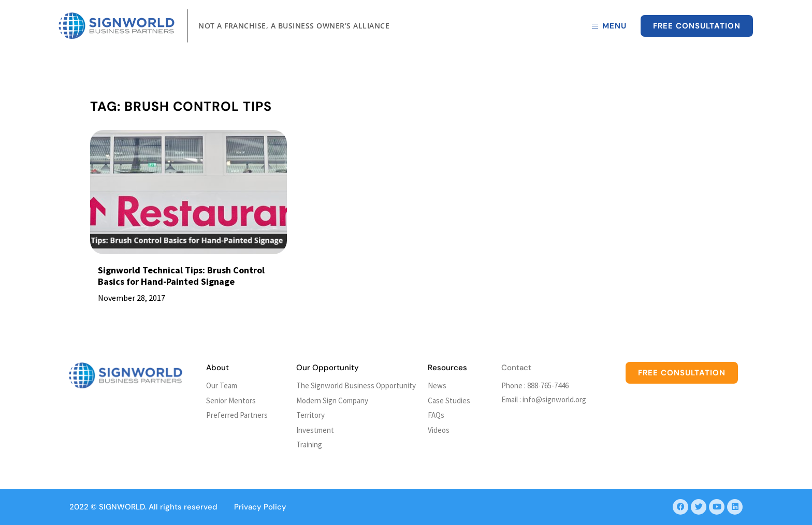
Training (309, 444)
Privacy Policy (260, 507)
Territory (310, 415)
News (437, 385)
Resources (447, 368)
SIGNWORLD (122, 507)
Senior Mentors (231, 400)
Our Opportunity (328, 368)
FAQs (436, 415)
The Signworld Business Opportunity (356, 385)
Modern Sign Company (332, 400)
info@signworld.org (554, 399)
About (218, 368)
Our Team (222, 385)
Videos (439, 430)
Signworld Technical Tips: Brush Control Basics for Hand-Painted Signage (181, 276)
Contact (516, 368)
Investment (315, 430)
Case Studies (449, 400)
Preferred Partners (237, 415)
